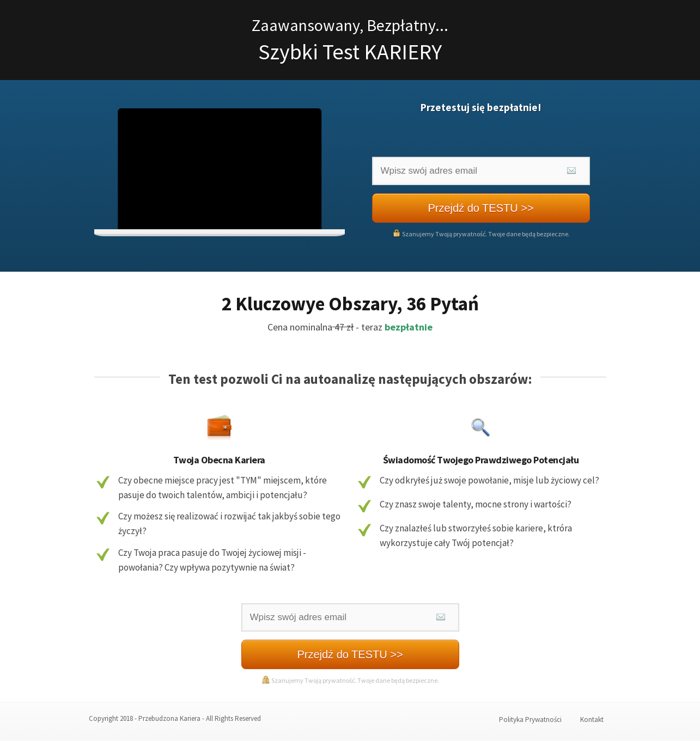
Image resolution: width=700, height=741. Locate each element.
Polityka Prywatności (530, 719)
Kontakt (592, 719)
